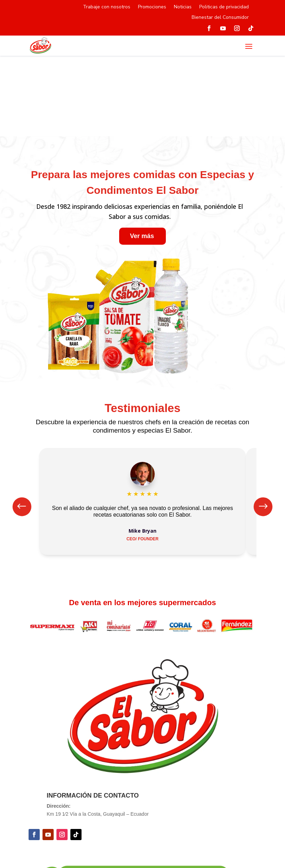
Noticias (183, 7)
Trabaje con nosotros (107, 7)
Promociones (152, 7)
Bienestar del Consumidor (220, 18)
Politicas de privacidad (224, 7)
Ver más (142, 236)
